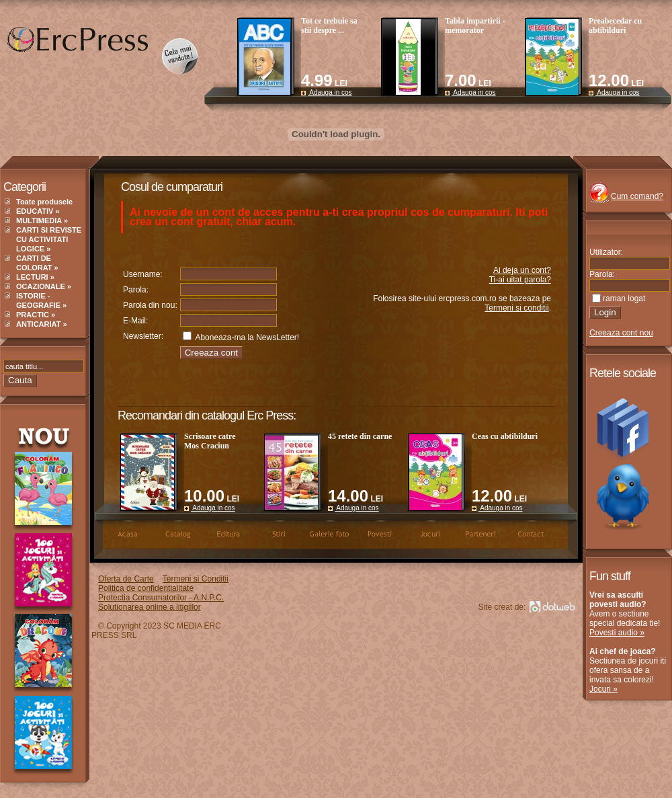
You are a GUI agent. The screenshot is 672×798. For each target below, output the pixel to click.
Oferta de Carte (126, 579)
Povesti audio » (617, 633)
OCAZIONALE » (44, 286)
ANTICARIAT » (42, 324)
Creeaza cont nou (621, 333)
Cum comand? (637, 196)
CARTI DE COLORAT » (37, 263)
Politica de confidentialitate (146, 588)
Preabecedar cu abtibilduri (615, 26)
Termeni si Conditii (196, 579)
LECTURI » (35, 277)
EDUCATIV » (38, 211)
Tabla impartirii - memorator (475, 26)
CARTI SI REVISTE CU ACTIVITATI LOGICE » (49, 239)
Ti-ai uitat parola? (520, 280)
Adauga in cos (327, 92)
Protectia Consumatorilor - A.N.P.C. (161, 598)
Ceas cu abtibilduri (505, 436)
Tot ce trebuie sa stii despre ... (329, 26)
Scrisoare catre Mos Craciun (210, 441)
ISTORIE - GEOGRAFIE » (41, 301)
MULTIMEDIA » (42, 221)
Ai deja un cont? (522, 270)
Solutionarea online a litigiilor (150, 607)
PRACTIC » (36, 315)
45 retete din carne (360, 436)
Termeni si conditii (516, 308)
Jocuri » (603, 689)
